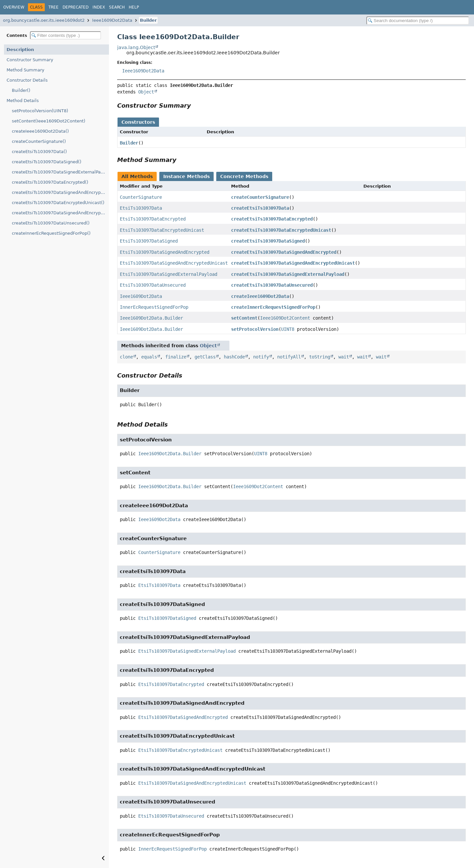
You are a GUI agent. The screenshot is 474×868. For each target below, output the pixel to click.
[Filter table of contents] (66, 35)
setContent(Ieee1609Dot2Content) (49, 121)
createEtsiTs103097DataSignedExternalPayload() (60, 172)
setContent (244, 318)
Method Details (23, 101)
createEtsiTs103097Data (260, 208)
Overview (14, 7)
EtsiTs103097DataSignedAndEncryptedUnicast (174, 263)
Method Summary (26, 70)
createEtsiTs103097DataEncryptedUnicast (281, 230)
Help (134, 7)
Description (20, 50)
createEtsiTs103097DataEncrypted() (50, 182)
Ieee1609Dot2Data (112, 20)
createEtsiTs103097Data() (39, 152)
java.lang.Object (136, 47)
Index (99, 7)
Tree (53, 7)
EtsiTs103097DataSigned (149, 241)
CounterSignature (141, 197)
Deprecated (76, 7)
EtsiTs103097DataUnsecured (153, 285)
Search (117, 7)
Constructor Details (27, 80)
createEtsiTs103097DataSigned (268, 241)
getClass (205, 357)
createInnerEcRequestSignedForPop (273, 307)
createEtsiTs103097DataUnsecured (272, 285)
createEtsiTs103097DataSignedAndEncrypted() (60, 192)
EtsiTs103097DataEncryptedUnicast (162, 230)
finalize (176, 357)
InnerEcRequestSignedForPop (154, 307)
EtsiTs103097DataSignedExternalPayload (169, 274)
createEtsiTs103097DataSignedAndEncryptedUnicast (293, 263)
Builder (148, 20)
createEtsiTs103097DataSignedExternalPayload (288, 274)
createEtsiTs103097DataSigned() (47, 162)
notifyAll (289, 357)
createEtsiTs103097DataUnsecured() (51, 223)
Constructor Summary (30, 60)
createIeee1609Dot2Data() (40, 131)
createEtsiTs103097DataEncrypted (272, 219)
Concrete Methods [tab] (244, 176)
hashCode (234, 357)
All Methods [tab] (137, 176)
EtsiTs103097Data (141, 208)
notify (261, 357)
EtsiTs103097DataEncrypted (153, 219)
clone (126, 357)
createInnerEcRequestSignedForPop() (51, 233)
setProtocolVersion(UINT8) (40, 111)
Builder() (21, 90)
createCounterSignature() (39, 141)
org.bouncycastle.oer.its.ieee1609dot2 (44, 20)
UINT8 (288, 329)
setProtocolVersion (255, 329)
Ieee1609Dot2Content (285, 318)
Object (146, 92)
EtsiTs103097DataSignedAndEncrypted (165, 252)
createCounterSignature (260, 197)
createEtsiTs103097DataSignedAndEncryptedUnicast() (60, 213)
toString (320, 357)
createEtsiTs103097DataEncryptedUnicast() (58, 203)
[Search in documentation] (418, 21)
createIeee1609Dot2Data (260, 296)
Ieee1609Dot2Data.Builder (151, 318)
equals (149, 357)
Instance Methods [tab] (186, 176)
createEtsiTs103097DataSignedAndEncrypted (284, 252)
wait (344, 357)
